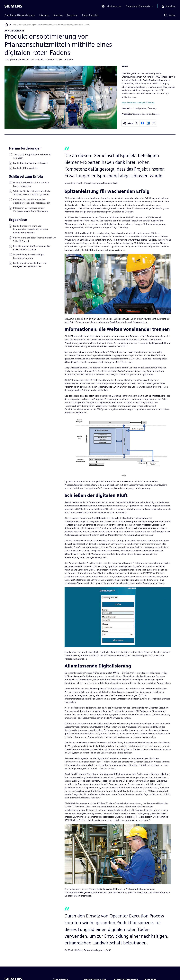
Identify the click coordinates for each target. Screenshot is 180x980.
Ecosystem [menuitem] (72, 15)
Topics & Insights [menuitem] (90, 15)
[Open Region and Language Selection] (111, 6)
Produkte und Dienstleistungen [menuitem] (20, 15)
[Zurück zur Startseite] (6, 25)
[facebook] (142, 123)
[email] (154, 123)
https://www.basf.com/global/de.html (138, 103)
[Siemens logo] (13, 6)
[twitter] (137, 123)
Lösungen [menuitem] (44, 15)
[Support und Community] (140, 6)
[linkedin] (148, 123)
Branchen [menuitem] (58, 15)
